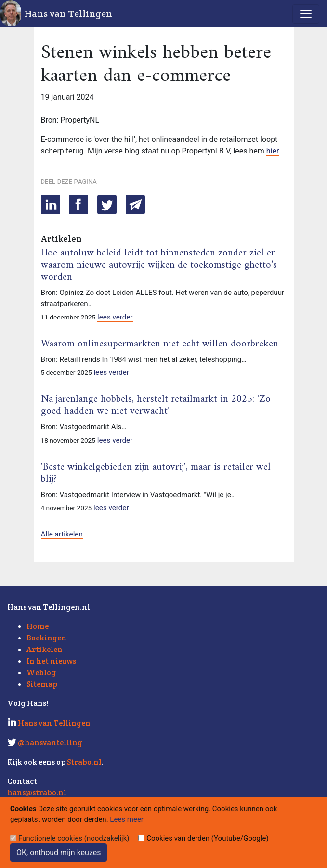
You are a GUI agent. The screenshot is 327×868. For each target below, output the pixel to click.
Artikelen (45, 649)
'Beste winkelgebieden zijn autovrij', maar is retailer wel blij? (156, 473)
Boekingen (46, 638)
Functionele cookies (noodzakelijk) (74, 838)
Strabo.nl (84, 762)
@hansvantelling (50, 743)
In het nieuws (51, 661)
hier (273, 151)
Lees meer (126, 819)
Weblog (41, 672)
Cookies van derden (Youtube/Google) (208, 838)
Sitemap (42, 684)
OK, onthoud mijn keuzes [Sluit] (59, 852)
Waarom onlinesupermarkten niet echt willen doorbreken (160, 344)
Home (38, 626)
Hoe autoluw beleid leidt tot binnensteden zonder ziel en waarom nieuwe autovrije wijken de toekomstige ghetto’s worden (159, 265)
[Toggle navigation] (306, 14)
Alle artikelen (62, 534)
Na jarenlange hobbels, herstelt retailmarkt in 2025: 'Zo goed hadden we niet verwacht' (156, 405)
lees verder (115, 317)
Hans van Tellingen (68, 13)
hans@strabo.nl (37, 793)
